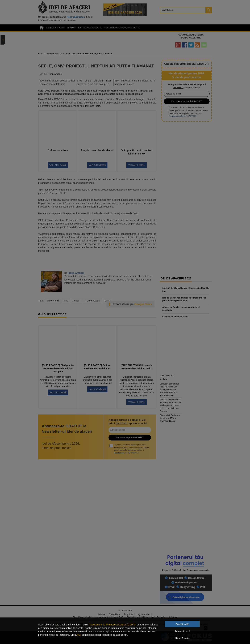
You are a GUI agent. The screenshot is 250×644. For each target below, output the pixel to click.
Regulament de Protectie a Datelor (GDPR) (112, 625)
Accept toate (182, 624)
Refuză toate (182, 638)
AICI (79, 635)
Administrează (182, 631)
